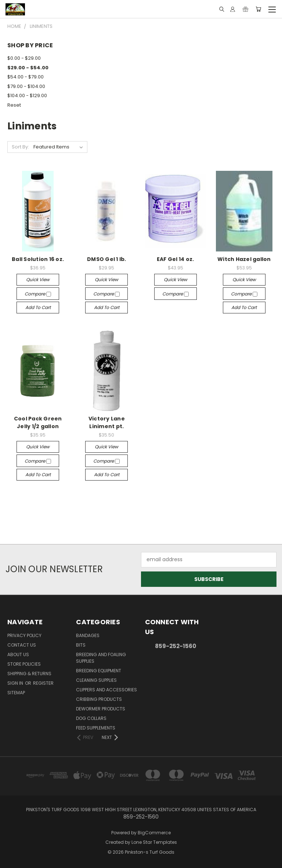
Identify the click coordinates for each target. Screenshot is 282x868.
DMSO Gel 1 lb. (107, 259)
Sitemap (16, 693)
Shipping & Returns (29, 674)
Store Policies (24, 664)
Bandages (88, 635)
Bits (81, 645)
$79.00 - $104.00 (26, 86)
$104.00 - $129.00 (27, 95)
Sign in (16, 683)
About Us (18, 654)
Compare (38, 294)
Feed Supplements (96, 728)
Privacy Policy (24, 635)
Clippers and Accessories (106, 690)
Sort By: (20, 147)
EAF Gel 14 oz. (176, 259)
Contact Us (22, 645)
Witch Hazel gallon (244, 259)
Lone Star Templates (154, 842)
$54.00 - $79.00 (26, 77)
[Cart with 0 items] (258, 9)
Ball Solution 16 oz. (38, 259)
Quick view (38, 279)
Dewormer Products (101, 709)
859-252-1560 (176, 646)
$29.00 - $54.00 (28, 68)
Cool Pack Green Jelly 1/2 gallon (38, 422)
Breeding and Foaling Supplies (101, 658)
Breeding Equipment (99, 671)
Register (43, 683)
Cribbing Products (99, 699)
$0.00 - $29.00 (24, 58)
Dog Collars (91, 718)
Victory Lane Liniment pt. (107, 422)
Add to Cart (38, 307)
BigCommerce (154, 833)
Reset (14, 105)
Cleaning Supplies (96, 680)
